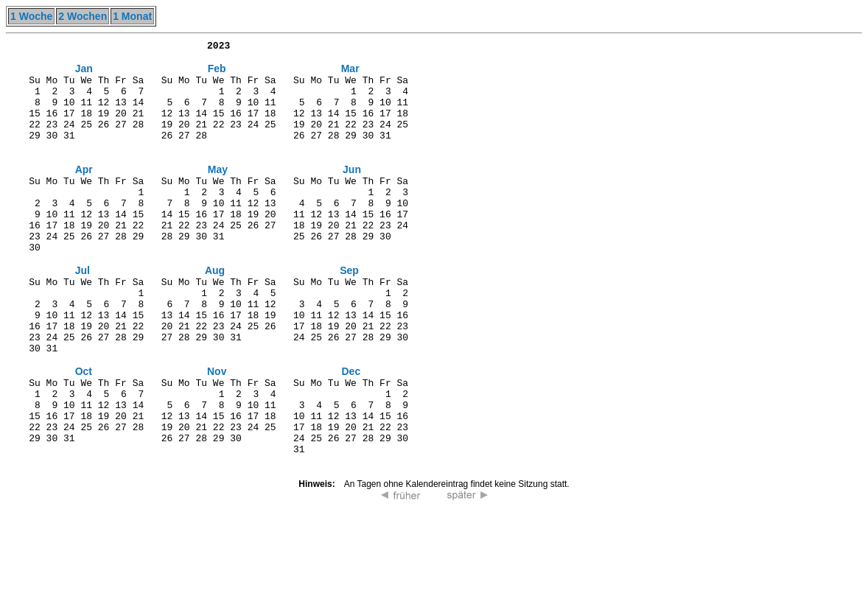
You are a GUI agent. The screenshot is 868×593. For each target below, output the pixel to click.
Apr (84, 193)
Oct (84, 432)
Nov (217, 432)
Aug (215, 312)
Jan (84, 74)
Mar (350, 74)
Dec (351, 432)
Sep (349, 312)
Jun (352, 193)
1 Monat (132, 16)
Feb (217, 74)
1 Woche (31, 16)
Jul (83, 312)
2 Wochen (83, 16)
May (218, 193)
